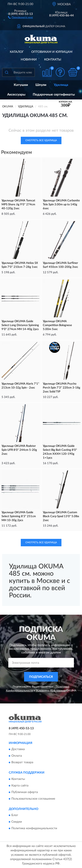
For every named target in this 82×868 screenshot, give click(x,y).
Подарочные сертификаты (54, 95)
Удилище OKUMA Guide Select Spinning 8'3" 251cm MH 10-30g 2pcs (19, 516)
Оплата (17, 756)
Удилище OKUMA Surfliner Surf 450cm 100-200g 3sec (60, 265)
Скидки (17, 822)
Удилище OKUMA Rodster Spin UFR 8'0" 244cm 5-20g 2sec (19, 450)
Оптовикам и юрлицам (52, 52)
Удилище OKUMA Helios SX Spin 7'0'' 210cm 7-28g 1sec (20, 265)
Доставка (18, 749)
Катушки (21, 85)
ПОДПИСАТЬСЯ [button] (41, 677)
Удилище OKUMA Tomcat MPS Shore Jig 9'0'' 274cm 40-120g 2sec (18, 205)
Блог (15, 815)
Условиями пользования (51, 690)
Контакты (53, 60)
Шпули (41, 85)
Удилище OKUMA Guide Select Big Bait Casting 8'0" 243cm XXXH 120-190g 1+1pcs (60, 452)
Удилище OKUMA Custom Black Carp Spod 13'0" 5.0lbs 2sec (61, 516)
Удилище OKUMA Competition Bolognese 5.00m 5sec (57, 325)
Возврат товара (22, 763)
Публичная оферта (25, 792)
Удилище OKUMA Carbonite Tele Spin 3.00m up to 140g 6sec (61, 205)
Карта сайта (20, 786)
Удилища (61, 85)
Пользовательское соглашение (33, 799)
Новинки (29, 60)
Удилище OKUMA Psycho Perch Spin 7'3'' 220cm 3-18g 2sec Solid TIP (62, 388)
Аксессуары (16, 95)
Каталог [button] (17, 52)
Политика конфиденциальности (34, 828)
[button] (20, 17)
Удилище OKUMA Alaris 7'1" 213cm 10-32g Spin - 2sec (20, 386)
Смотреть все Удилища (41, 140)
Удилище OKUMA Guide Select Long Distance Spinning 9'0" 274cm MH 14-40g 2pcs (20, 325)
